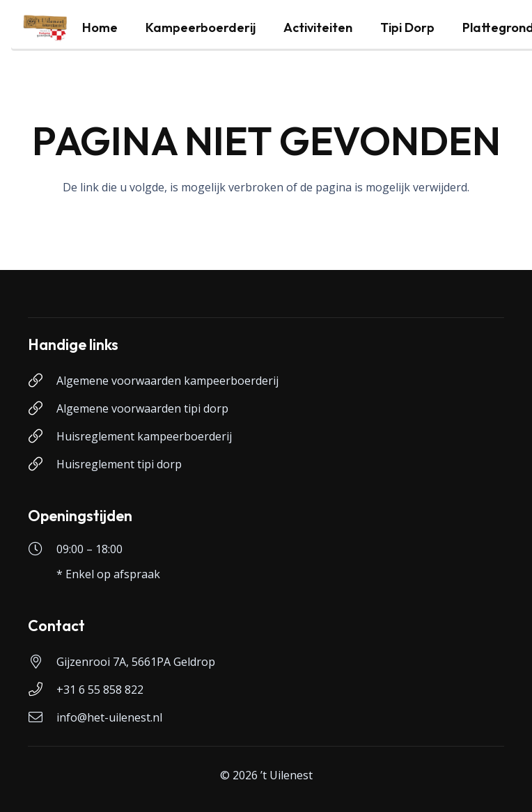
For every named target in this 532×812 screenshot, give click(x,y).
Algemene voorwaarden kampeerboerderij (167, 381)
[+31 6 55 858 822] (42, 690)
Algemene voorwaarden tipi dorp (142, 408)
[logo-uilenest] (45, 28)
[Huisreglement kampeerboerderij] (42, 436)
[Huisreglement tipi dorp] (42, 464)
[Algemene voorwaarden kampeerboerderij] (42, 381)
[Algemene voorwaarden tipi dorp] (42, 408)
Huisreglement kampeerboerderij (144, 436)
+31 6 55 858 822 (100, 690)
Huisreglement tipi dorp (119, 464)
